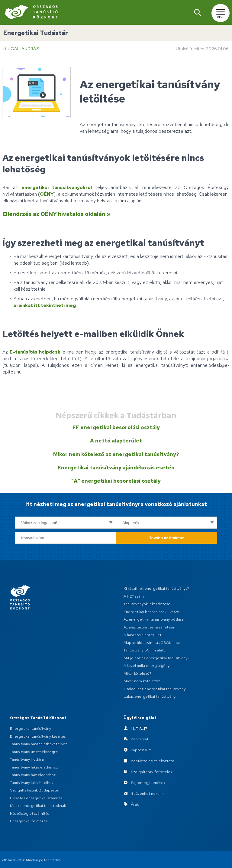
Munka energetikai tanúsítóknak (38, 806)
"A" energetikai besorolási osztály (116, 481)
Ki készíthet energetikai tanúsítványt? (156, 588)
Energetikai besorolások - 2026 (152, 612)
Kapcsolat (140, 739)
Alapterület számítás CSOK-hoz (152, 643)
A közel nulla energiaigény (147, 666)
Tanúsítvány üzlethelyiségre (34, 752)
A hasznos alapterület (142, 635)
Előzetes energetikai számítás (36, 798)
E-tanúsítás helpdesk (35, 352)
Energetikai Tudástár (35, 33)
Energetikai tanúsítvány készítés (38, 736)
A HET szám (134, 596)
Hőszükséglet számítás (29, 813)
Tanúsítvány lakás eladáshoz (34, 767)
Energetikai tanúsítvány (31, 728)
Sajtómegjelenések (148, 783)
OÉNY (47, 194)
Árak (135, 805)
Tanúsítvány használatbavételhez (39, 744)
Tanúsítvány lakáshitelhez (32, 783)
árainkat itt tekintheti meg (45, 305)
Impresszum (141, 750)
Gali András (25, 49)
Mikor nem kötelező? (142, 681)
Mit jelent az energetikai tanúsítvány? (156, 658)
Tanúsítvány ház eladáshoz (33, 775)
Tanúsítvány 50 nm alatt (144, 650)
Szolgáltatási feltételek (151, 772)
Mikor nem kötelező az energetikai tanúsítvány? (116, 454)
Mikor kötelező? (137, 673)
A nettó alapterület (116, 441)
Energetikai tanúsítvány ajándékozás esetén (116, 468)
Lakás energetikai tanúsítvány (150, 696)
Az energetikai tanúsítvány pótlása (154, 619)
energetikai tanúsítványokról (57, 187)
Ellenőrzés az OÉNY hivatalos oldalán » (56, 214)
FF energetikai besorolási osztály (116, 427)
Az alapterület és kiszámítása (149, 627)
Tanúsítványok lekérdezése (147, 604)
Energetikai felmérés (29, 821)
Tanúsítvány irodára (27, 759)
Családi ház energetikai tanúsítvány (155, 689)
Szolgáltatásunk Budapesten (35, 790)
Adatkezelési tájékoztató (153, 761)
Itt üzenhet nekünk (147, 794)
